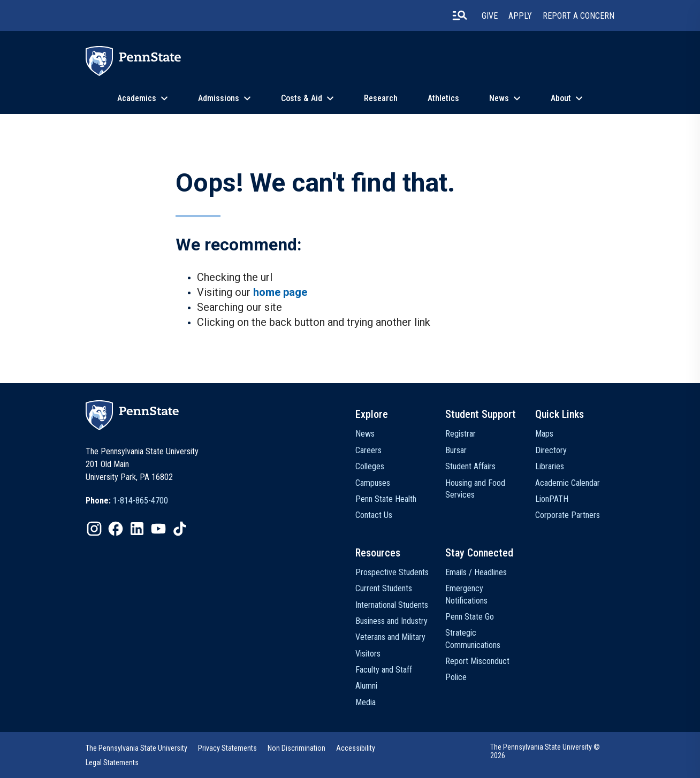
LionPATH (552, 499)
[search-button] (460, 16)
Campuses (373, 483)
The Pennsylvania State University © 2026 (545, 751)
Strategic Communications (473, 639)
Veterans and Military (390, 637)
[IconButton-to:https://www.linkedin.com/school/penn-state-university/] (137, 529)
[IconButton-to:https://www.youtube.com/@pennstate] (158, 529)
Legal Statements (112, 762)
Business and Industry (391, 621)
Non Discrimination (296, 748)
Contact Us (374, 515)
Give (490, 16)
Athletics (443, 98)
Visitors (368, 654)
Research (381, 98)
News (499, 98)
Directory (551, 450)
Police (456, 677)
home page (280, 292)
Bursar (456, 450)
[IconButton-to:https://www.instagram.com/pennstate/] (94, 529)
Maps (544, 434)
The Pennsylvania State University (136, 748)
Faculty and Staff (384, 670)
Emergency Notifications (466, 594)
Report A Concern (579, 16)
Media (366, 702)
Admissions (219, 98)
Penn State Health (386, 499)
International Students (392, 605)
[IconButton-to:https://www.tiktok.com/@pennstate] (180, 529)
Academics (137, 98)
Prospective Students (392, 572)
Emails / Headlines (476, 572)
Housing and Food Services (475, 489)
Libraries (550, 466)
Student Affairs (470, 466)
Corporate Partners (568, 515)
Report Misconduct (477, 661)
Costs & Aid (302, 98)
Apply (520, 16)
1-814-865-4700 (140, 501)
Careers (368, 450)
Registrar (461, 434)
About (561, 98)
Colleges (370, 466)
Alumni (366, 686)
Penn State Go (470, 617)
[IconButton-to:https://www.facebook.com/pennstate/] (116, 529)
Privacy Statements (227, 748)
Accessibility (356, 748)
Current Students (384, 588)
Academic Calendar (568, 483)
